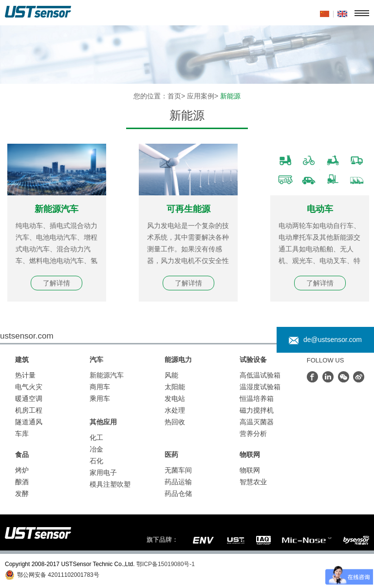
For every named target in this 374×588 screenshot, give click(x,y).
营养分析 (253, 434)
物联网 (250, 470)
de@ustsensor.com (325, 340)
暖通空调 (29, 398)
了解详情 (56, 283)
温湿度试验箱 (260, 387)
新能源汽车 (56, 209)
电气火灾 (29, 387)
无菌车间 (178, 470)
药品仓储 (178, 493)
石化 (96, 461)
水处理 (175, 410)
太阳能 (175, 387)
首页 (174, 96)
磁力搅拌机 (257, 410)
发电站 (175, 398)
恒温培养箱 (257, 398)
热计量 (25, 375)
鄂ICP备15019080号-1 (166, 564)
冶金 (96, 449)
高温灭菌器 (257, 422)
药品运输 (178, 482)
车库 (22, 434)
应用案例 (201, 96)
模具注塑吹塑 (110, 484)
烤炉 (22, 470)
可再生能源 (188, 209)
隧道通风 (29, 422)
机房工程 (29, 410)
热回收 (175, 422)
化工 (96, 437)
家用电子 (103, 473)
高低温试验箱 (260, 375)
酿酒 (22, 482)
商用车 (100, 387)
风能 (171, 375)
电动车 (320, 209)
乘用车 (100, 398)
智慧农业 (253, 482)
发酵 (22, 493)
